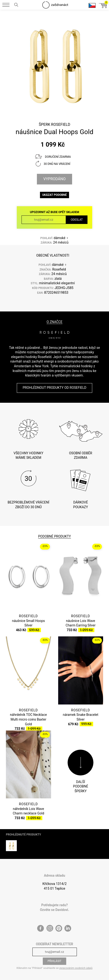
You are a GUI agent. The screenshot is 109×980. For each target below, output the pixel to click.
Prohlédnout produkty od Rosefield (55, 388)
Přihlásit (54, 956)
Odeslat (77, 220)
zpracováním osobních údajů (76, 963)
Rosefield (61, 125)
